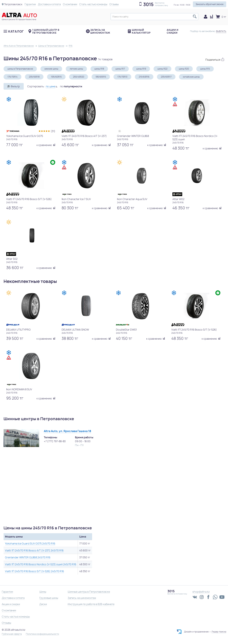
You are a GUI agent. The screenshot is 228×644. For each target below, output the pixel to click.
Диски (43, 604)
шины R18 (99, 69)
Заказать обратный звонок (210, 4)
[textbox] (154, 17)
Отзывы (115, 4)
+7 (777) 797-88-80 (55, 441)
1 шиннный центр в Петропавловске (46, 33)
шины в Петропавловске (20, 69)
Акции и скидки (173, 33)
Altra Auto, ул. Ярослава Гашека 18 (68, 431)
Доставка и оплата (50, 4)
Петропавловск (14, 4)
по (71, 86)
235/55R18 (34, 77)
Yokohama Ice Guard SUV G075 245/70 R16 (30, 543)
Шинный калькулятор (141, 33)
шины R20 (184, 69)
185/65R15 (101, 77)
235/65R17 (166, 77)
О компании (71, 4)
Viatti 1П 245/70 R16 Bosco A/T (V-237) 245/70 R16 (34, 550)
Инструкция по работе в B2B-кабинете (91, 604)
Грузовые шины (49, 598)
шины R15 (205, 69)
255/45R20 (79, 77)
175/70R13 (122, 77)
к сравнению (46, 145)
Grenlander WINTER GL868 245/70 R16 (28, 557)
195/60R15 (56, 77)
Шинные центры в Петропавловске (89, 592)
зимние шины (51, 69)
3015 (148, 4)
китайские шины (191, 77)
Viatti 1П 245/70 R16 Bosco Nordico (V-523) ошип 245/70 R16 (41, 564)
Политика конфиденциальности (42, 634)
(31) (53, 131)
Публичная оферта (12, 634)
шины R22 (162, 69)
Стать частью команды (94, 4)
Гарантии (31, 4)
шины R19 (141, 69)
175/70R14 (12, 77)
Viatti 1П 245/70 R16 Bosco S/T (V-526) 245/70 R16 (34, 571)
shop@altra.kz (201, 592)
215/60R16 (144, 77)
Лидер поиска (219, 632)
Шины (43, 592)
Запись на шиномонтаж (100, 33)
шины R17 (120, 69)
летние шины (76, 69)
